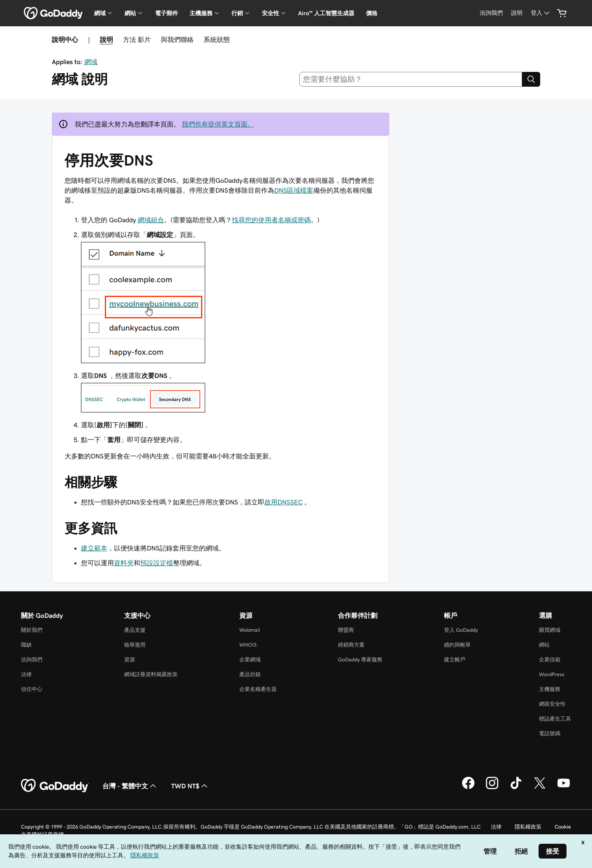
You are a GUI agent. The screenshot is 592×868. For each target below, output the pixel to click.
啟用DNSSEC (283, 502)
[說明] (517, 13)
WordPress (552, 674)
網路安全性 (552, 704)
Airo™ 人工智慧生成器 (326, 13)
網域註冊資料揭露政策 (151, 674)
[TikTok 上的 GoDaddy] (516, 788)
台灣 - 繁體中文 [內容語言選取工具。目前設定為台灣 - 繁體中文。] (130, 786)
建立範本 (94, 548)
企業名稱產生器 (258, 689)
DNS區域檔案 (294, 190)
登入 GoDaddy (461, 630)
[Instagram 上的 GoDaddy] (492, 788)
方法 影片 (137, 39)
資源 (129, 660)
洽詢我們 (32, 660)
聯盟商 (346, 630)
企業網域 (250, 660)
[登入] (541, 13)
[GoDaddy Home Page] (55, 786)
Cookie (563, 827)
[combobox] (411, 79)
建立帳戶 (455, 660)
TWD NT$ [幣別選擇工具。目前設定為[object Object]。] (190, 786)
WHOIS (248, 645)
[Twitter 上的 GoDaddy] (540, 788)
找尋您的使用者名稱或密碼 (271, 220)
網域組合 (151, 220)
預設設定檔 (157, 563)
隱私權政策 (528, 827)
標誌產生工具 (555, 719)
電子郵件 (166, 13)
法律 (26, 674)
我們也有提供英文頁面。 (218, 124)
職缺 (26, 645)
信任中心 (32, 689)
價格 (372, 13)
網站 (544, 645)
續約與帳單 (457, 645)
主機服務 (550, 689)
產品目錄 (250, 674)
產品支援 (135, 630)
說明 (106, 39)
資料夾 (124, 563)
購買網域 (550, 630)
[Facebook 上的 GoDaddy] (468, 788)
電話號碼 (550, 733)
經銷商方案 (351, 645)
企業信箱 (550, 660)
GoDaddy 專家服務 (360, 660)
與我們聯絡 (177, 39)
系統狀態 (217, 39)
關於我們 (32, 630)
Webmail (250, 630)
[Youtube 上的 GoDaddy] (564, 788)
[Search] (531, 79)
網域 (91, 62)
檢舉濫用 (135, 645)
